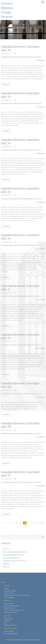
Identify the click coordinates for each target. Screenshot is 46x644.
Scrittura (6, 564)
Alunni (5, 549)
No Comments (41, 61)
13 (25, 526)
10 (42, 523)
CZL (15, 54)
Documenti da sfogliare (9, 57)
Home (3, 32)
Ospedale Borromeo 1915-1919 (27, 57)
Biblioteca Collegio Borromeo (12, 555)
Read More (6, 85)
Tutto (39, 57)
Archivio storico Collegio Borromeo (14, 552)
